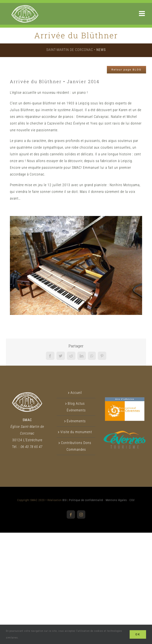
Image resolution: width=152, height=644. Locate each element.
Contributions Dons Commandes (76, 446)
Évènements (76, 421)
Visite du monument (76, 432)
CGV (132, 500)
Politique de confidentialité (86, 500)
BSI (65, 500)
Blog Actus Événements (76, 407)
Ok (138, 634)
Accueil (76, 393)
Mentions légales (116, 500)
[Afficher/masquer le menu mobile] (142, 13)
